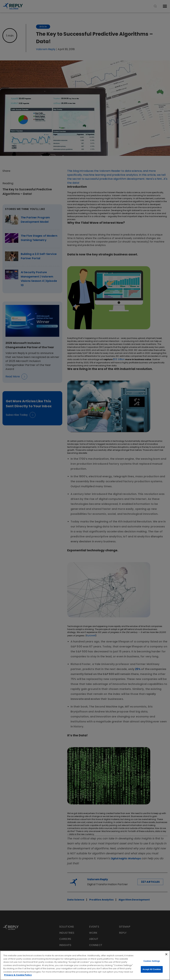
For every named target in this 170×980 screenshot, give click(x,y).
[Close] (166, 954)
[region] (85, 965)
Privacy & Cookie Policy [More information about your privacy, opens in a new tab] (18, 975)
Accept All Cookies (152, 969)
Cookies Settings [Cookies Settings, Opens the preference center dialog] (152, 961)
